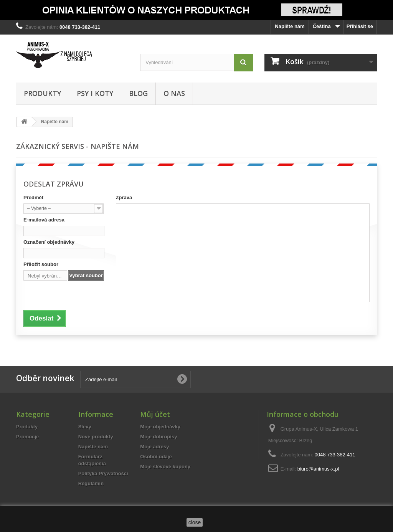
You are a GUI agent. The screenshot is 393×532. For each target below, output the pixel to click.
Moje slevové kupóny (165, 467)
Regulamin (91, 483)
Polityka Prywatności (103, 473)
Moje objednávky (160, 427)
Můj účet (155, 414)
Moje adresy (154, 447)
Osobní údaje (156, 457)
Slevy (85, 427)
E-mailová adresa (44, 220)
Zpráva (124, 197)
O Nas (174, 93)
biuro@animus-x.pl (318, 469)
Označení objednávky (49, 242)
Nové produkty (96, 437)
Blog (138, 93)
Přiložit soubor (41, 264)
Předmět (33, 197)
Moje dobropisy (159, 437)
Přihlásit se (360, 26)
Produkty (42, 93)
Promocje (27, 437)
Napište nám (290, 26)
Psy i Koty (95, 93)
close (195, 522)
